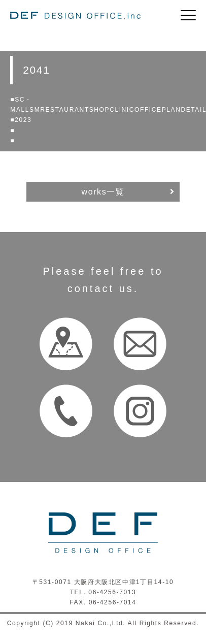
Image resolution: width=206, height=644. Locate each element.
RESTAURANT (64, 110)
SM (35, 110)
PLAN (171, 110)
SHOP (99, 110)
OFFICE (148, 110)
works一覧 (103, 192)
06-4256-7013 (112, 592)
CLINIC (122, 110)
